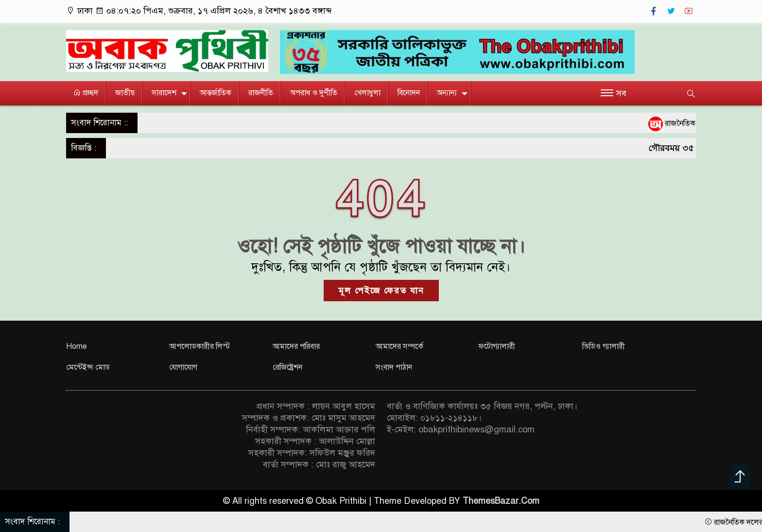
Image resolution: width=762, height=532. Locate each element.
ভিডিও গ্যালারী (604, 346)
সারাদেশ (164, 93)
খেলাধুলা (367, 93)
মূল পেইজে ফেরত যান (381, 291)
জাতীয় (125, 93)
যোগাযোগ (183, 367)
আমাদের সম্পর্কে (399, 346)
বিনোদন (409, 93)
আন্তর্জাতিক (216, 93)
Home (77, 346)
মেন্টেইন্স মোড (88, 367)
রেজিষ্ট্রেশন (287, 367)
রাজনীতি (261, 93)
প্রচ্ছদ (86, 93)
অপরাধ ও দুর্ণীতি (314, 93)
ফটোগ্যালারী (497, 346)
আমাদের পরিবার (296, 346)
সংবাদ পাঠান (394, 367)
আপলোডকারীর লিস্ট (199, 346)
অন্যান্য (447, 93)
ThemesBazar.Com (501, 501)
